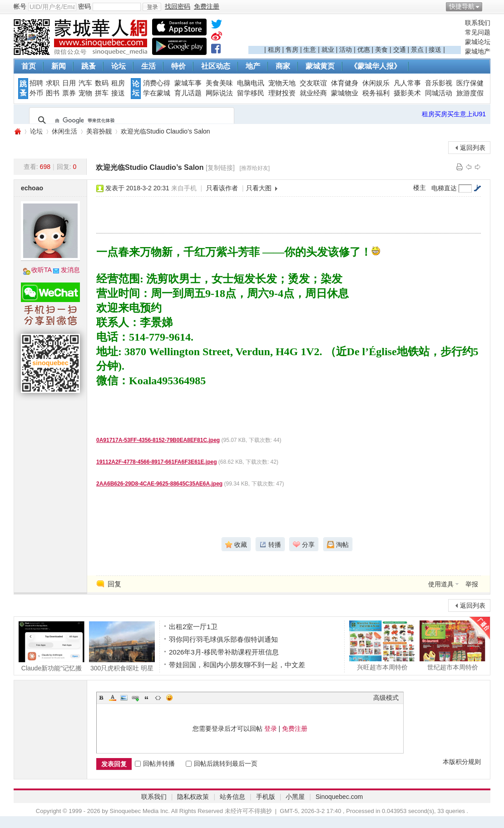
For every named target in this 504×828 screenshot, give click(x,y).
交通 (400, 50)
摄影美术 (407, 93)
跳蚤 (89, 66)
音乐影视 (439, 83)
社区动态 (216, 66)
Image (124, 698)
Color (113, 698)
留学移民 (251, 93)
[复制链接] (220, 168)
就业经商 (313, 93)
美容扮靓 (99, 131)
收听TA (42, 270)
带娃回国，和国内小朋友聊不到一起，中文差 (237, 665)
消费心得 (157, 83)
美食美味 (219, 83)
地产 (253, 66)
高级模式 (386, 698)
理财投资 (282, 93)
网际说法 (219, 93)
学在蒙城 (157, 93)
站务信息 (232, 797)
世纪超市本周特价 (452, 645)
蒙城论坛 (478, 42)
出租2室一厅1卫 (193, 627)
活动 (346, 50)
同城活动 (439, 93)
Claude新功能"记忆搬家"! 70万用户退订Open (52, 646)
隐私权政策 (193, 797)
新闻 (59, 66)
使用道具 (441, 584)
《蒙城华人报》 (376, 66)
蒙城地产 (478, 51)
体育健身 (345, 83)
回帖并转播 (155, 764)
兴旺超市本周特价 (382, 645)
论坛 (119, 66)
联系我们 (478, 23)
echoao (32, 188)
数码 (102, 83)
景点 (417, 50)
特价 (178, 66)
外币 (36, 93)
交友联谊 (313, 83)
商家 (283, 66)
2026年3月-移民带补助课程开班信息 (224, 652)
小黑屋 (295, 797)
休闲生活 (64, 131)
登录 (271, 729)
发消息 (70, 270)
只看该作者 (222, 188)
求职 (53, 83)
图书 (53, 93)
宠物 (85, 93)
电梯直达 (444, 188)
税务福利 (376, 93)
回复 (114, 584)
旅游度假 (470, 93)
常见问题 (478, 32)
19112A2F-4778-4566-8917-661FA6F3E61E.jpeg (157, 462)
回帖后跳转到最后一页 (222, 764)
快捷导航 (462, 6)
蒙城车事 (188, 83)
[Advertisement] (355, 32)
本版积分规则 (462, 762)
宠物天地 (282, 83)
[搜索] (130, 120)
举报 (472, 584)
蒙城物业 (345, 93)
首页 (29, 66)
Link (135, 698)
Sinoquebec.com (339, 797)
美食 (381, 50)
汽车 (85, 83)
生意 (310, 50)
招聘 (36, 83)
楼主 (420, 188)
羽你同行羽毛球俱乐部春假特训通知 (223, 639)
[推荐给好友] (254, 168)
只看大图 (259, 188)
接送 (435, 50)
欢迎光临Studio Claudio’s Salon (166, 131)
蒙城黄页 (320, 66)
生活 (148, 66)
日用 (69, 83)
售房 (292, 50)
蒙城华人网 (17, 131)
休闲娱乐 (376, 83)
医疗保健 (470, 83)
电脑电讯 (251, 83)
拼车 (102, 93)
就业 (328, 50)
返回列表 (473, 148)
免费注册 (295, 729)
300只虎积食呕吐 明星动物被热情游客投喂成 (122, 646)
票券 (69, 93)
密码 (84, 6)
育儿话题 (188, 93)
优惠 (364, 50)
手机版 (266, 797)
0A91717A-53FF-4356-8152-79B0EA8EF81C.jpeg (158, 440)
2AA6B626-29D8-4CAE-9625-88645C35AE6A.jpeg (159, 484)
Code (158, 698)
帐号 (20, 6)
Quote (147, 698)
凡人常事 (407, 83)
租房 (274, 50)
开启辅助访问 (488, 6)
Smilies (169, 698)
